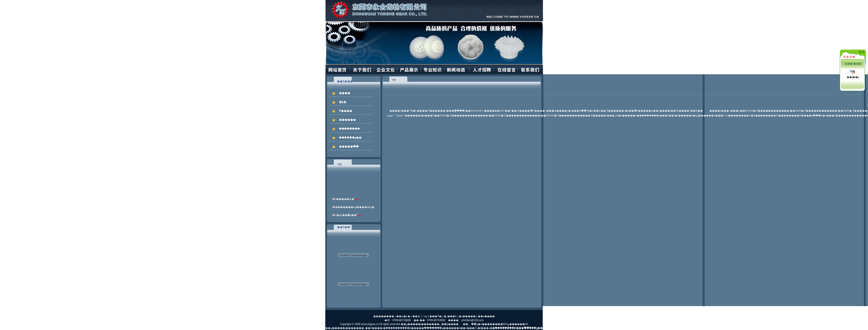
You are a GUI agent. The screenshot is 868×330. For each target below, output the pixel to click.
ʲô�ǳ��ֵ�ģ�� (345, 216)
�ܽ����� (390, 328)
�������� (384, 316)
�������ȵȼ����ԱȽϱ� (353, 208)
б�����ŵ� (343, 200)
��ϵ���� (486, 316)
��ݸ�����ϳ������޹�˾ (421, 324)
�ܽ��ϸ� (408, 328)
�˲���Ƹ (450, 316)
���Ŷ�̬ (436, 316)
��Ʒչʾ (417, 316)
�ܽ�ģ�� (443, 328)
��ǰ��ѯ (853, 77)
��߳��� (425, 328)
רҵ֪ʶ (425, 316)
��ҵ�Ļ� (403, 316)
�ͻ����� (467, 316)
